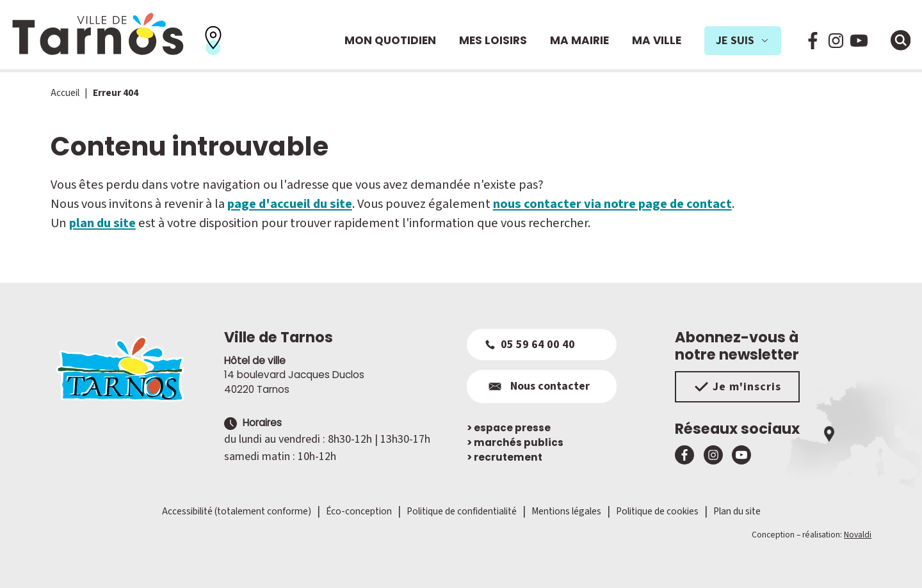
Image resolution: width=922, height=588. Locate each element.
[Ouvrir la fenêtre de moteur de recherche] (901, 40)
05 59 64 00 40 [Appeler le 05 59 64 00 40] (530, 345)
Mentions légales (566, 511)
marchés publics (515, 442)
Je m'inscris (737, 387)
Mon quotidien (390, 40)
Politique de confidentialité (462, 511)
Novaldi (858, 535)
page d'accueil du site (290, 204)
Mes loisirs (493, 40)
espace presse (509, 428)
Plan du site (737, 511)
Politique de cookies (657, 511)
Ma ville (657, 40)
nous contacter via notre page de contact (612, 204)
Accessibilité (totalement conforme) (237, 511)
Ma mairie (579, 40)
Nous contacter (538, 386)
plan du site (102, 223)
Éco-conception (359, 511)
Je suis (743, 41)
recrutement (505, 457)
